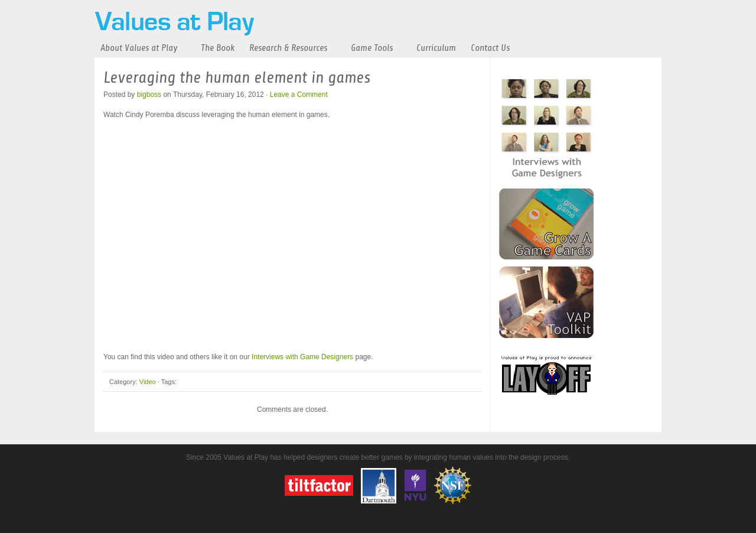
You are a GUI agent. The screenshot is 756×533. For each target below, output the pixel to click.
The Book (218, 48)
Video (148, 382)
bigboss (149, 95)
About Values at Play (139, 48)
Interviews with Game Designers (302, 357)
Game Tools (372, 48)
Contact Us (490, 48)
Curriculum (436, 48)
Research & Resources (288, 48)
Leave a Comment (299, 95)
